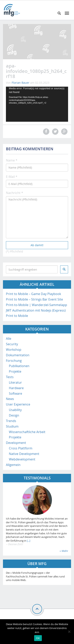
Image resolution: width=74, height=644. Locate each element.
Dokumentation (18, 355)
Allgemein (13, 465)
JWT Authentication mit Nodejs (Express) (36, 310)
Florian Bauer (21, 83)
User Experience (18, 404)
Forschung (14, 361)
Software (15, 393)
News (10, 399)
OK (38, 638)
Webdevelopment (22, 459)
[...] (28, 541)
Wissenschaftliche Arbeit (27, 432)
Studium (12, 426)
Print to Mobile (17, 316)
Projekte (15, 371)
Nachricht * (15, 193)
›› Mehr (64, 551)
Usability (15, 410)
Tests (10, 377)
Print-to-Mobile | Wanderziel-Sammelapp (37, 305)
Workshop (14, 350)
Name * (12, 160)
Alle (9, 339)
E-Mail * (12, 177)
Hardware (16, 388)
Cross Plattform (21, 448)
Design (14, 415)
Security (12, 344)
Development (16, 443)
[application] (37, 104)
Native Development (24, 454)
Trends (11, 421)
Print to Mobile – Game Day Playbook (33, 294)
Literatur (15, 382)
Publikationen (19, 366)
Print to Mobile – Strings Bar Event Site (34, 299)
